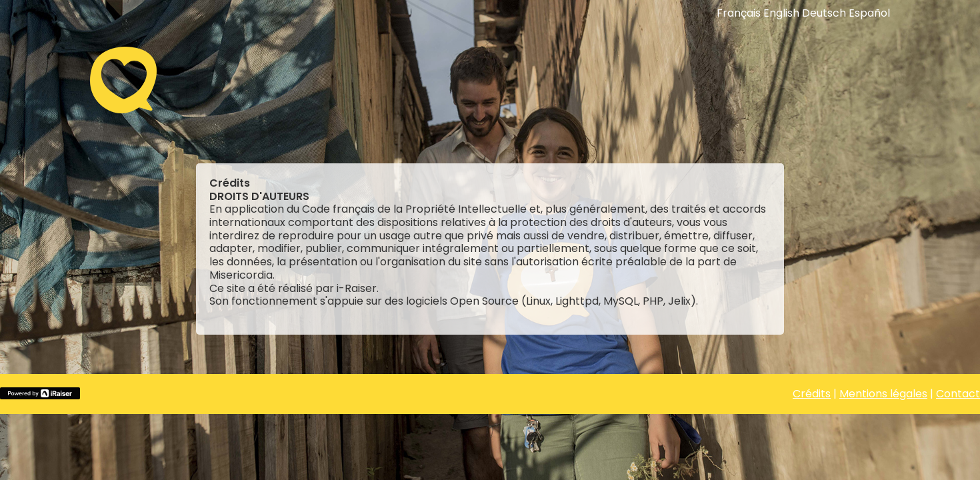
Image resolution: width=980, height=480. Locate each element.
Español (869, 13)
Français (739, 13)
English (781, 13)
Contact (958, 394)
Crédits (812, 394)
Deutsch (824, 13)
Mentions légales (883, 394)
